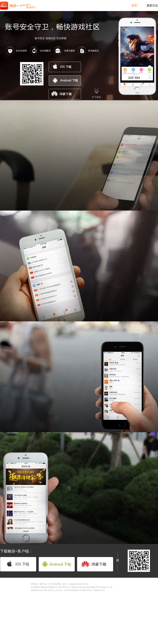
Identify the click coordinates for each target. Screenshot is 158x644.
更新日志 (152, 6)
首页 (134, 6)
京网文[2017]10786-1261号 (42, 590)
